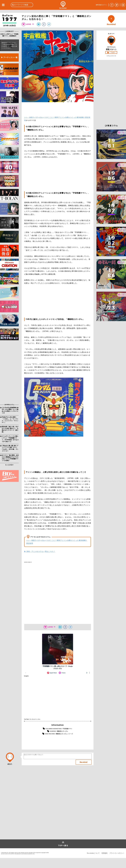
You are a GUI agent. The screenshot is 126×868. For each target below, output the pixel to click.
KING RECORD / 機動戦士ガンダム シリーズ (59, 734)
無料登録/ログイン (101, 5)
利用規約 (105, 853)
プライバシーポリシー (117, 853)
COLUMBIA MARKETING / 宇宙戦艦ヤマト (59, 729)
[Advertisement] (9, 372)
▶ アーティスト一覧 (9, 57)
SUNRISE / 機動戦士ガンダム (59, 731)
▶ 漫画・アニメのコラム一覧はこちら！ (40, 551)
